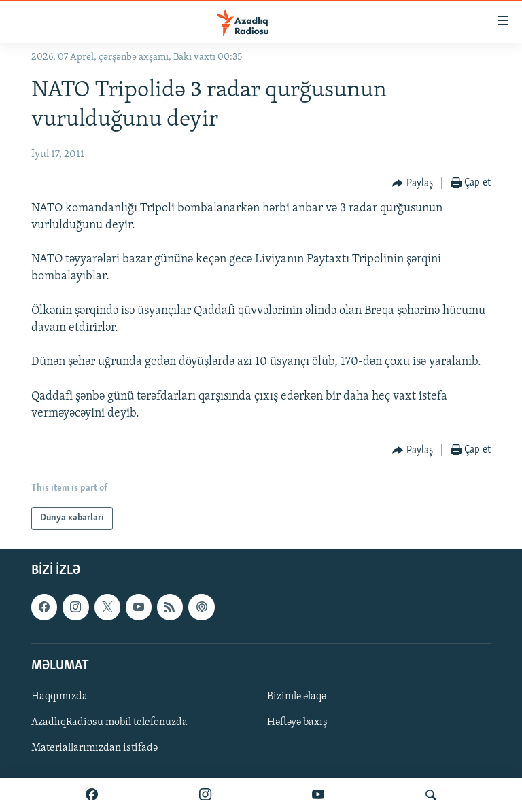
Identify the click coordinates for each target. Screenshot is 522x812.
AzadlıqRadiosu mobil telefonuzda (109, 722)
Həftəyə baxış (297, 722)
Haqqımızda (59, 696)
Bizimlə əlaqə (297, 696)
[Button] (413, 183)
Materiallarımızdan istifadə (94, 748)
